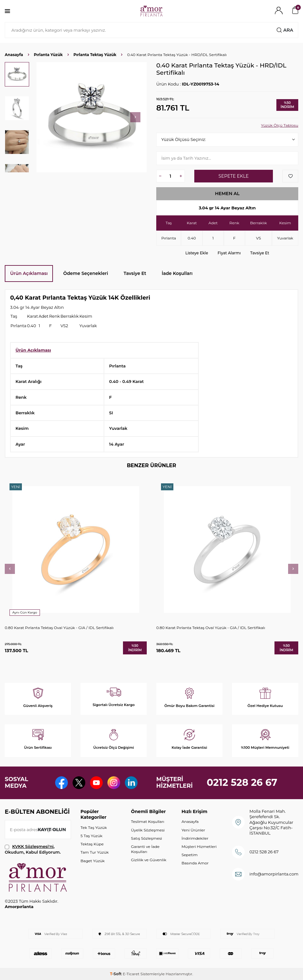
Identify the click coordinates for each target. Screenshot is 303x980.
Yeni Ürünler (193, 830)
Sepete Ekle (233, 176)
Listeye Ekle (197, 253)
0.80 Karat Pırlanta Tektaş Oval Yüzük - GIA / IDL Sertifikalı (59, 628)
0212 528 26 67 (242, 783)
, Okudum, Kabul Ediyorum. (33, 849)
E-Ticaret (131, 974)
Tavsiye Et (260, 253)
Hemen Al (227, 194)
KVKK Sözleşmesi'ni (33, 846)
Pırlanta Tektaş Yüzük (95, 55)
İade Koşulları (177, 273)
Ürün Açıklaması (29, 273)
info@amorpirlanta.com (274, 874)
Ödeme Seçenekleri (86, 273)
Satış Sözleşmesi (146, 838)
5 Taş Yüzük (91, 836)
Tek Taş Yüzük (94, 827)
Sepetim (190, 855)
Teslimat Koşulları (148, 821)
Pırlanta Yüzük (48, 55)
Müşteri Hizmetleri (199, 846)
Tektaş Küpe (92, 844)
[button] (135, 117)
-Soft (116, 974)
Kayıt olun (52, 830)
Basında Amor (195, 863)
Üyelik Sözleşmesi (148, 830)
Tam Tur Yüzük (95, 852)
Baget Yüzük (93, 861)
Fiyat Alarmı (229, 253)
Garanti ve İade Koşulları (145, 849)
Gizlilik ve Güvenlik (148, 860)
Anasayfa (14, 55)
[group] (92, 117)
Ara (285, 30)
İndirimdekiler (195, 838)
